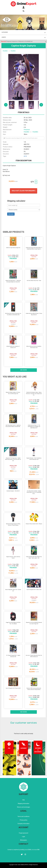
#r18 (25, 156)
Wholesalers (24, 840)
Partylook (27, 130)
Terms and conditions (24, 816)
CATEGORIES (5, 32)
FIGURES (5, 51)
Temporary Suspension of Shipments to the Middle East (17, 41)
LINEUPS (4, 37)
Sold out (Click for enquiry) (23, 191)
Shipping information (23, 803)
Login (24, 837)
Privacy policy (23, 820)
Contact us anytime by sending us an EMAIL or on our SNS (23, 850)
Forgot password (23, 833)
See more (24, 370)
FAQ (23, 800)
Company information (23, 824)
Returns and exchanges (23, 807)
